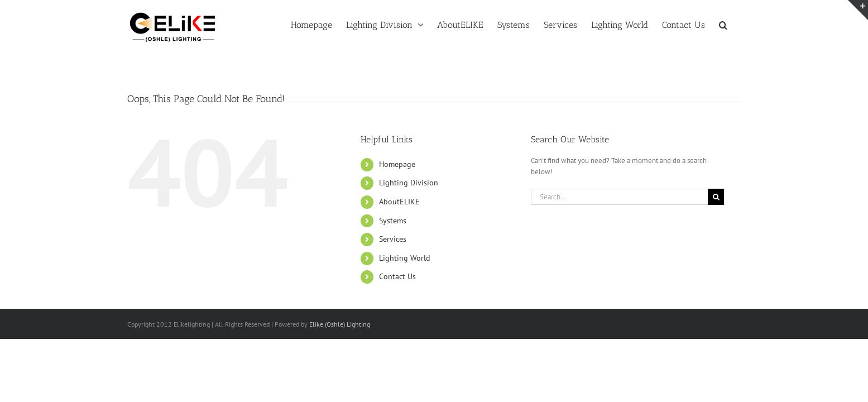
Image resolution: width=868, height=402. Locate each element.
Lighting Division (409, 183)
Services (393, 239)
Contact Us (397, 276)
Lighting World (405, 258)
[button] (737, 24)
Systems (393, 221)
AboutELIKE (399, 202)
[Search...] (620, 197)
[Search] (716, 197)
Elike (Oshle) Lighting (340, 324)
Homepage (397, 164)
